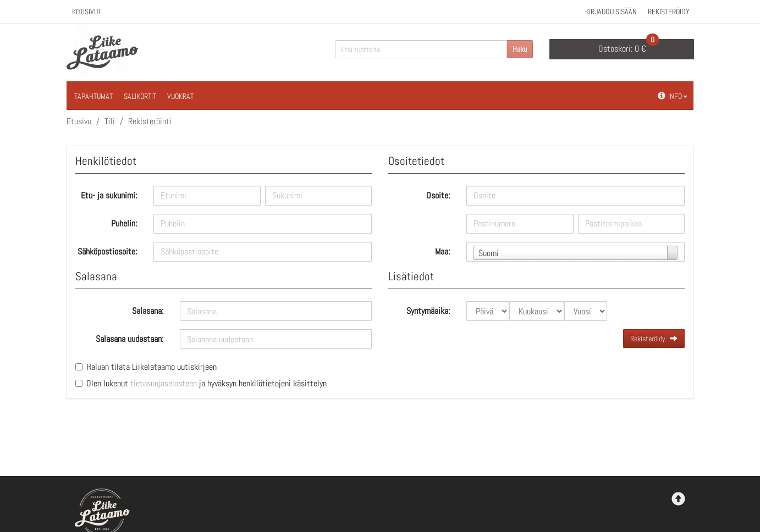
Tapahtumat (93, 96)
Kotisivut (87, 12)
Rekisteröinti (150, 121)
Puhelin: (124, 223)
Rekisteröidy (669, 12)
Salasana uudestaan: (130, 339)
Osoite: (438, 195)
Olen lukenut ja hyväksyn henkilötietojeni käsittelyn (206, 383)
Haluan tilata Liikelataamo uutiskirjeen (152, 367)
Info (673, 96)
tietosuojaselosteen (164, 383)
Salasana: (148, 311)
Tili (110, 121)
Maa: (442, 251)
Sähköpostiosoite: (107, 251)
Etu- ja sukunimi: (109, 195)
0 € (629, 47)
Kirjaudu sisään (611, 12)
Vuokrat (180, 96)
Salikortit (140, 96)
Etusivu (79, 121)
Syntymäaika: (428, 311)
